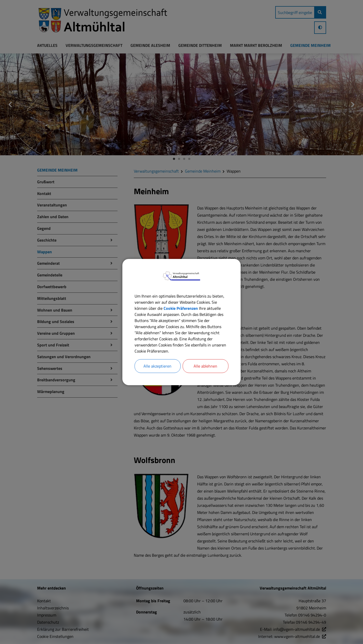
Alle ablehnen (205, 366)
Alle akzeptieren (157, 366)
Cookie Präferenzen (181, 308)
